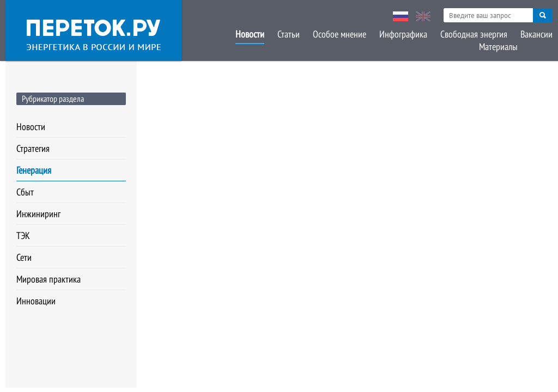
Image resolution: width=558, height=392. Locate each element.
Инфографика (403, 34)
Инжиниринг (38, 214)
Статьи (289, 34)
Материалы (498, 47)
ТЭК (23, 235)
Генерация (34, 170)
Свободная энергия (474, 34)
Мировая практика (48, 279)
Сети (24, 257)
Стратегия (33, 148)
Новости (250, 34)
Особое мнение (339, 34)
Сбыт (25, 192)
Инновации (36, 301)
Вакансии (536, 34)
